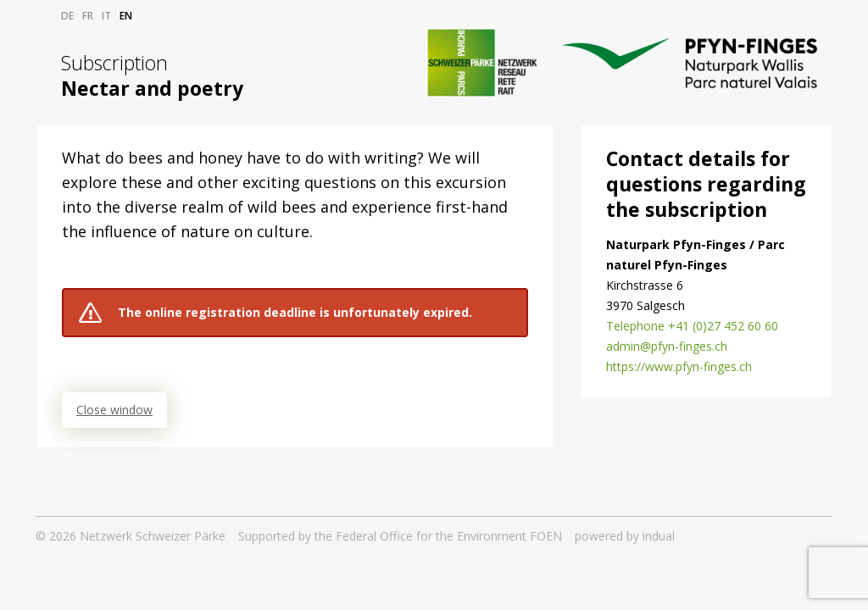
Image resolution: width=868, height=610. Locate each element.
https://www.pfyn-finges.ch (679, 366)
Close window (114, 410)
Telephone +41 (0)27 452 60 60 (692, 326)
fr (88, 16)
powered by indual (625, 536)
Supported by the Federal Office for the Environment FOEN (400, 536)
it (106, 16)
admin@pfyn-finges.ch (667, 346)
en (126, 16)
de (67, 16)
